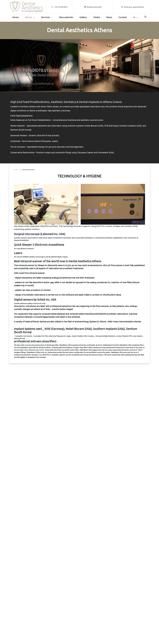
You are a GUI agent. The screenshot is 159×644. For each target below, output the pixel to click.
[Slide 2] (81, 89)
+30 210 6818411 (60, 7)
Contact (123, 17)
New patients (66, 17)
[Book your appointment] (132, 7)
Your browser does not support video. (79, 503)
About (28, 17)
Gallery (83, 17)
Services (45, 17)
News (109, 17)
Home (16, 17)
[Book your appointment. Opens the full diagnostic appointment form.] (79, 503)
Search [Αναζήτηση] (145, 17)
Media (97, 17)
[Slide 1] (78, 89)
